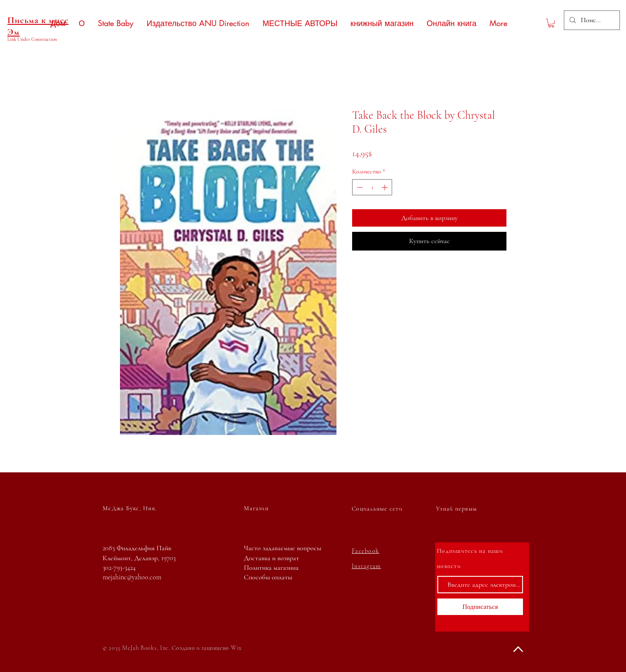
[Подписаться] (480, 607)
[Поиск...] (591, 20)
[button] (551, 23)
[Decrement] (359, 187)
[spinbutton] (372, 187)
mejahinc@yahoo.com (132, 577)
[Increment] (385, 187)
